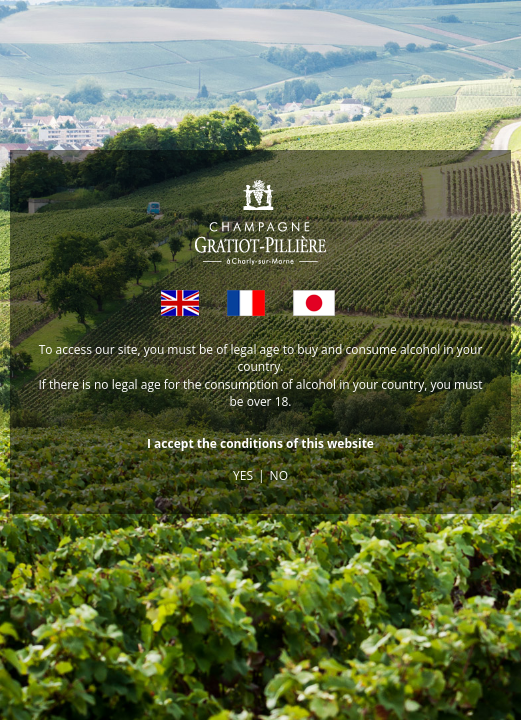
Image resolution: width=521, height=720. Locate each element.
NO (279, 475)
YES (243, 475)
